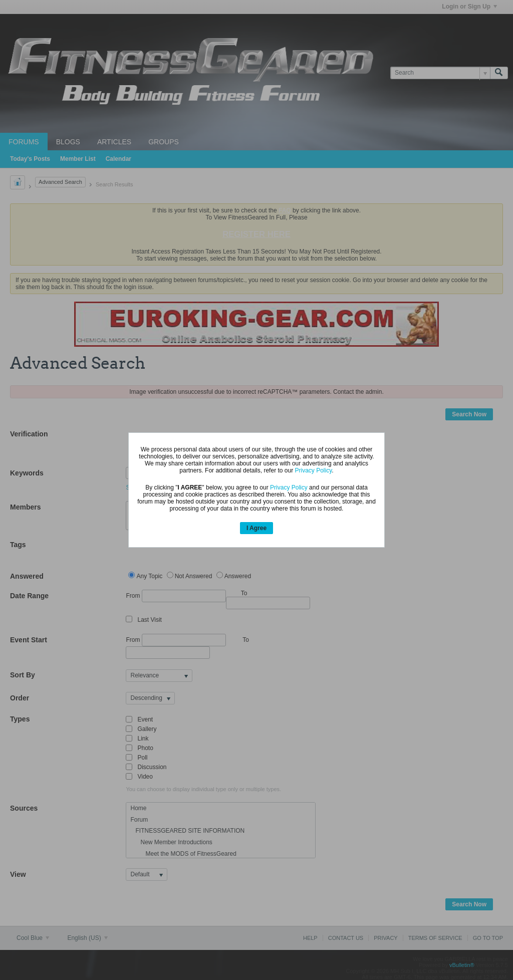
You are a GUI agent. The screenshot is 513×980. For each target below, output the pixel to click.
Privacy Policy (313, 470)
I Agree (256, 528)
